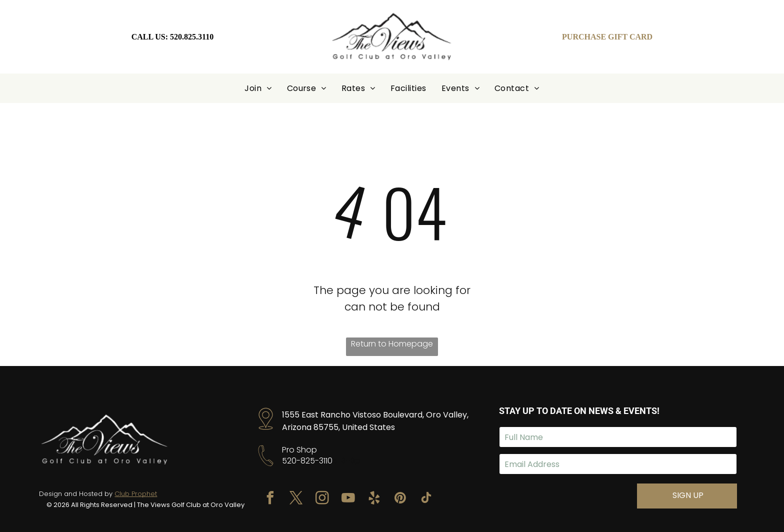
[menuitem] (258, 88)
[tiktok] (426, 499)
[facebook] (270, 499)
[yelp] (374, 499)
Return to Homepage (392, 344)
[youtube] (348, 499)
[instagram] (322, 499)
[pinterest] (400, 499)
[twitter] (296, 499)
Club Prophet (136, 494)
